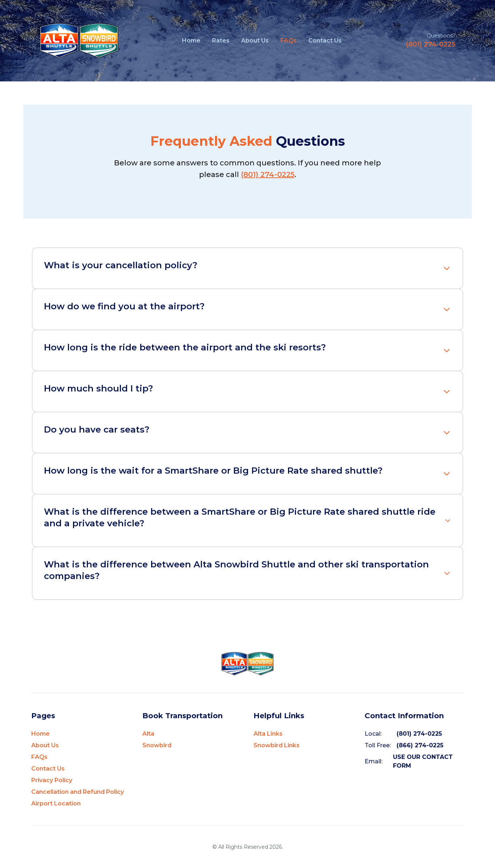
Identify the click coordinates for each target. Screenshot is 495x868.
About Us (255, 41)
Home (191, 41)
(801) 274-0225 (431, 44)
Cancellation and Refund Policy (78, 792)
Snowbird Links (277, 745)
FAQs (289, 41)
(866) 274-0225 (420, 745)
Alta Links (268, 734)
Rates (221, 41)
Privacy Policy (52, 780)
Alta (148, 734)
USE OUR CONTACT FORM (423, 761)
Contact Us (325, 41)
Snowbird (157, 745)
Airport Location (56, 803)
